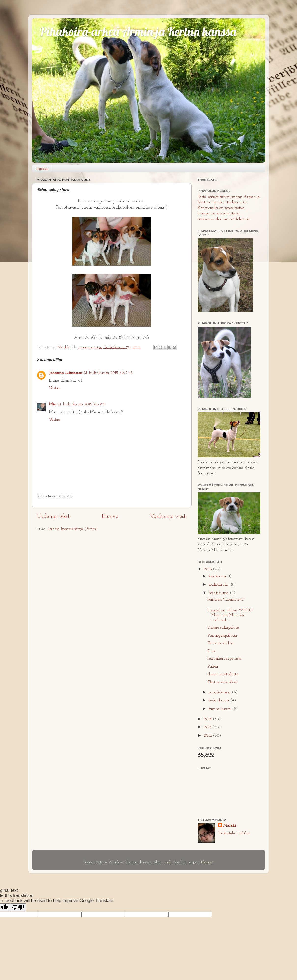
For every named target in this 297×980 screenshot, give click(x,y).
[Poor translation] (18, 907)
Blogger (207, 862)
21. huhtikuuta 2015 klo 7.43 (108, 373)
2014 (208, 719)
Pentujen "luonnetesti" (226, 600)
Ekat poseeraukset (223, 682)
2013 (208, 727)
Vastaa (55, 388)
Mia (53, 404)
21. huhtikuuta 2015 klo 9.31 (82, 404)
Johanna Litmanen (66, 373)
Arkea (213, 667)
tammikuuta (220, 709)
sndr (168, 862)
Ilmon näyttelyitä (223, 674)
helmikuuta (219, 700)
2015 (208, 569)
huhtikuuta (219, 593)
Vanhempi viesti (168, 517)
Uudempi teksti (54, 517)
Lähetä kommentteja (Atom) (73, 529)
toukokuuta (219, 585)
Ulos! (212, 651)
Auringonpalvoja (222, 636)
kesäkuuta (218, 576)
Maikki (230, 826)
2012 (208, 736)
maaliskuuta (220, 692)
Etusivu (42, 169)
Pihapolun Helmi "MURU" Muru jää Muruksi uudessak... (230, 615)
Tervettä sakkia (221, 643)
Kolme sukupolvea (223, 628)
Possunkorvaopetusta (225, 659)
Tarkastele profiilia (234, 833)
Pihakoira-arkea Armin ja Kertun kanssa (138, 32)
